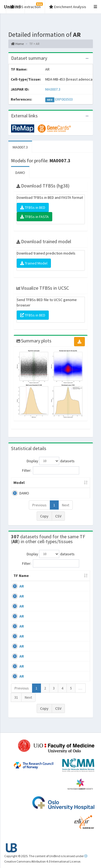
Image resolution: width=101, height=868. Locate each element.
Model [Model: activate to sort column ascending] (19, 483)
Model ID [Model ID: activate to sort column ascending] (73, 483)
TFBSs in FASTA (34, 217)
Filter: (51, 470)
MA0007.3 (53, 89)
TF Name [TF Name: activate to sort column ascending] (18, 578)
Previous (39, 505)
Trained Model (34, 263)
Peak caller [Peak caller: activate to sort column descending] (45, 483)
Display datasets (51, 461)
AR (22, 592)
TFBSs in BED (33, 207)
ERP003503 (64, 99)
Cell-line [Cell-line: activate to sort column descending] (43, 581)
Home (17, 44)
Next (66, 505)
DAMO (20, 173)
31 (16, 703)
